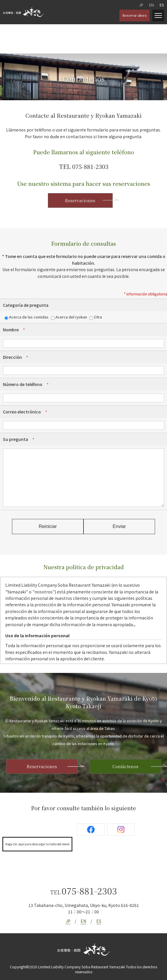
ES (162, 5)
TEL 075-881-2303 (84, 166)
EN (152, 5)
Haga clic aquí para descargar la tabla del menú (37, 844)
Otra (96, 317)
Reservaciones (80, 200)
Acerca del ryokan (69, 317)
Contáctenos (125, 766)
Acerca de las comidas (26, 317)
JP (141, 5)
